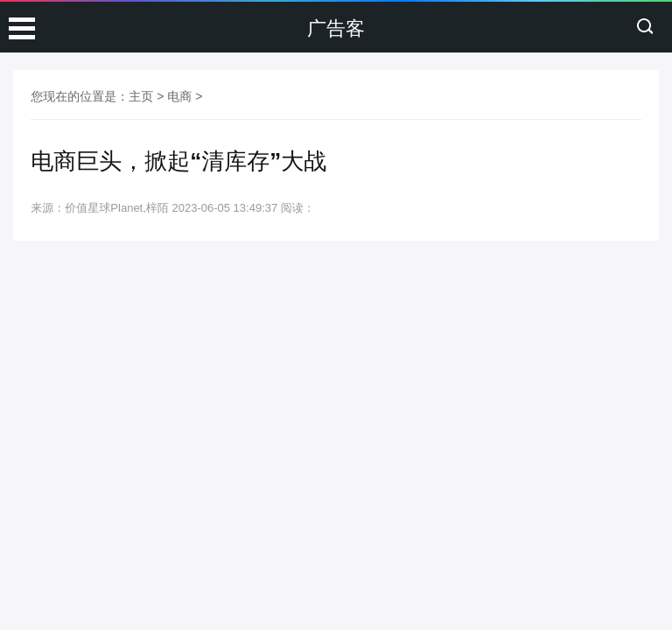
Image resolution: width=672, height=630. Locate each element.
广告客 (336, 28)
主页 (141, 96)
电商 (179, 96)
